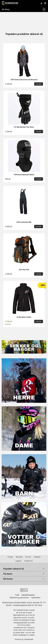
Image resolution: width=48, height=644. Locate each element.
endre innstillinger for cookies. (24, 635)
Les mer (28, 633)
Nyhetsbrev (36, 598)
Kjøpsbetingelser (28, 595)
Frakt (17, 595)
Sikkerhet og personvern (19, 598)
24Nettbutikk (29, 639)
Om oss (28, 557)
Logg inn (18, 561)
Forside (10, 557)
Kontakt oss (29, 561)
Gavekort (37, 557)
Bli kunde (19, 557)
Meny (6, 9)
